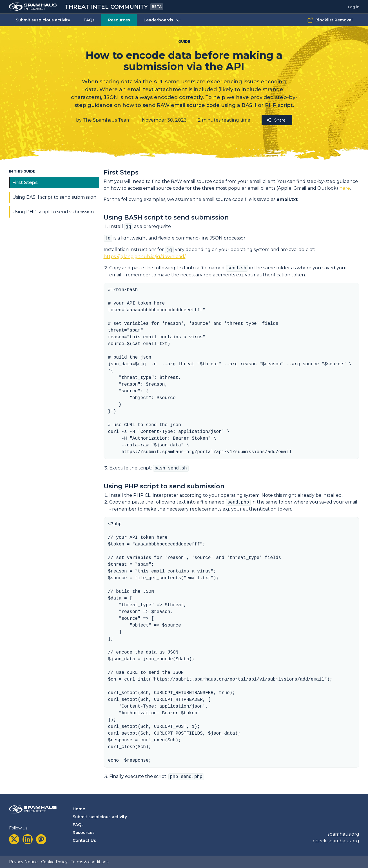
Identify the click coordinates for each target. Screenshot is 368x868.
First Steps (25, 183)
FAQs (89, 20)
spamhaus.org (343, 834)
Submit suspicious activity (43, 20)
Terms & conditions (90, 862)
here (345, 188)
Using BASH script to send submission (54, 197)
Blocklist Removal (330, 20)
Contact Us (84, 840)
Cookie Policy (54, 862)
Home (79, 809)
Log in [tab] (354, 7)
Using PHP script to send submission (53, 212)
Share (276, 120)
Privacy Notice (23, 862)
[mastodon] (41, 839)
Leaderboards (162, 20)
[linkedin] (28, 839)
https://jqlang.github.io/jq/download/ (145, 257)
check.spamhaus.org (336, 841)
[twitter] (14, 839)
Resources (119, 20)
